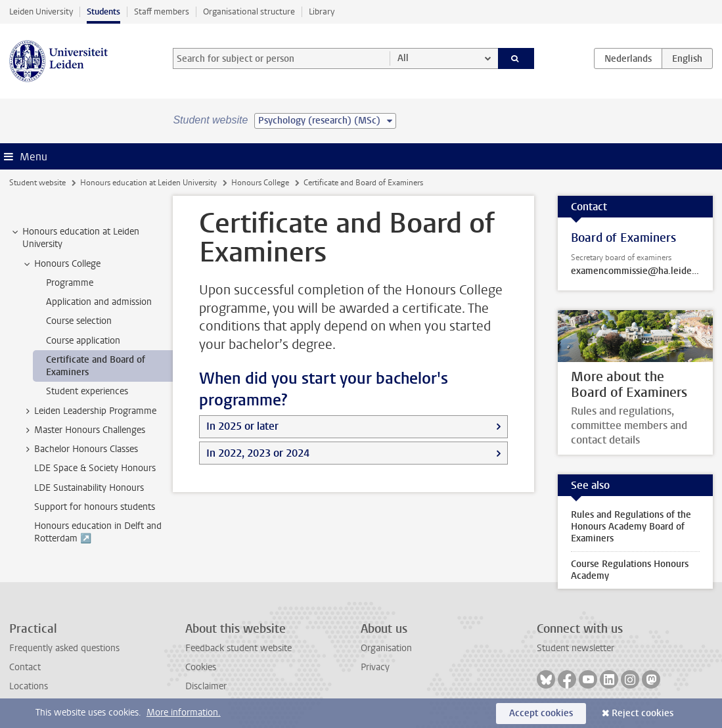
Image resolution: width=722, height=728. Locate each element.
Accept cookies (541, 713)
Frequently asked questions (64, 648)
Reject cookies (643, 713)
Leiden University (41, 11)
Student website (37, 183)
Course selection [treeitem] (79, 321)
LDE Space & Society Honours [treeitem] (95, 468)
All (403, 58)
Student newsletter (575, 648)
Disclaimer (206, 686)
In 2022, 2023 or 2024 (258, 453)
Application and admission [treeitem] (99, 302)
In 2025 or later (242, 426)
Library (322, 11)
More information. (184, 713)
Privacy (375, 667)
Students (103, 11)
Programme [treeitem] (70, 283)
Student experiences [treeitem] (87, 391)
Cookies (201, 667)
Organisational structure (249, 11)
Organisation (386, 648)
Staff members (162, 11)
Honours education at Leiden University (148, 183)
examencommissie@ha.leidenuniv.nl (635, 271)
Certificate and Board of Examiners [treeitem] (96, 366)
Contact (25, 667)
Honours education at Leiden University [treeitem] (75, 238)
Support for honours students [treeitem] (95, 507)
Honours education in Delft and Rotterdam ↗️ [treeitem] (98, 532)
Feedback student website (238, 648)
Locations (29, 686)
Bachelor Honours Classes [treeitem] (80, 449)
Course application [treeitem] (83, 341)
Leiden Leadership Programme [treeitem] (89, 411)
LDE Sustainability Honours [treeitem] (89, 488)
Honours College (260, 183)
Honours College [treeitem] (61, 264)
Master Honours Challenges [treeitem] (83, 430)
